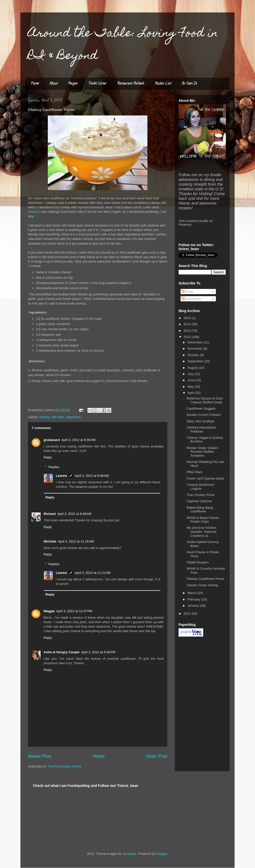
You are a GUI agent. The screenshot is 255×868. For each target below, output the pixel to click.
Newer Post (40, 756)
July (191, 374)
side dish (58, 417)
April (191, 393)
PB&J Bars (194, 472)
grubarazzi (52, 440)
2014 (188, 324)
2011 (188, 614)
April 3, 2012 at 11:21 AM (93, 573)
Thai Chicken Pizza (200, 495)
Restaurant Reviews (131, 84)
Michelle (50, 541)
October (194, 355)
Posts (188, 292)
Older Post (157, 756)
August (193, 368)
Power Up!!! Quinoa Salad (205, 478)
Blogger (162, 854)
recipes (33, 212)
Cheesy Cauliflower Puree (205, 579)
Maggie (49, 611)
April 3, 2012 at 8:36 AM (78, 440)
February (194, 599)
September (196, 361)
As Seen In (189, 84)
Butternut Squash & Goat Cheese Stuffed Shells (205, 400)
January (194, 606)
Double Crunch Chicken (204, 415)
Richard (50, 514)
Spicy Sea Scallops (200, 421)
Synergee (129, 854)
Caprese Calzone (199, 501)
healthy (44, 417)
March (192, 593)
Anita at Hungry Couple (62, 652)
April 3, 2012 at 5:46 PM (98, 652)
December (195, 342)
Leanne (62, 476)
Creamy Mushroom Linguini (200, 487)
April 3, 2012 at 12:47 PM (74, 611)
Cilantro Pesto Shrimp (202, 585)
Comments (191, 299)
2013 (188, 331)
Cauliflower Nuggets (201, 408)
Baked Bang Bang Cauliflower (200, 510)
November (195, 349)
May (191, 387)
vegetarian (73, 417)
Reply (48, 457)
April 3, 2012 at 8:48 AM (74, 514)
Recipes (73, 84)
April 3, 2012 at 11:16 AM (76, 541)
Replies (54, 467)
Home (35, 84)
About (53, 84)
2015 (188, 318)
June (191, 380)
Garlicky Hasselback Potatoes (201, 429)
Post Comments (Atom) (65, 766)
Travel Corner (97, 84)
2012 (188, 337)
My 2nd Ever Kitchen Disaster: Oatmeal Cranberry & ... (201, 532)
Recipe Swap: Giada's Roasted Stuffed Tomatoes (202, 452)
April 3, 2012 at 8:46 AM (92, 476)
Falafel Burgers (197, 562)
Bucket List (163, 84)
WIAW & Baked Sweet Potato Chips (203, 520)
